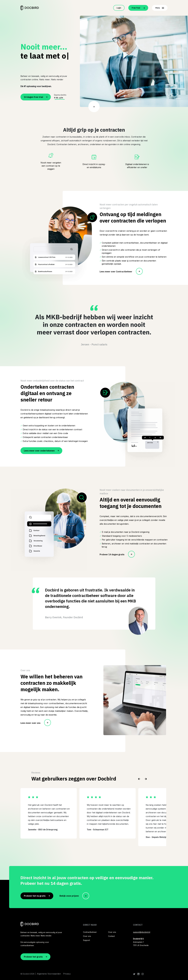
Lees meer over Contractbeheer (116, 272)
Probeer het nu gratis (37, 896)
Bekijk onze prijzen (69, 896)
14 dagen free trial (36, 97)
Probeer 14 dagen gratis (112, 554)
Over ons (87, 936)
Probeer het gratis (35, 957)
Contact (111, 936)
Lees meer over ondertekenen (41, 451)
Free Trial (138, 8)
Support (86, 940)
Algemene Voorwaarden (49, 974)
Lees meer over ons (30, 723)
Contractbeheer (90, 932)
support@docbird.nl (142, 932)
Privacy (67, 974)
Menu (160, 8)
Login (119, 8)
